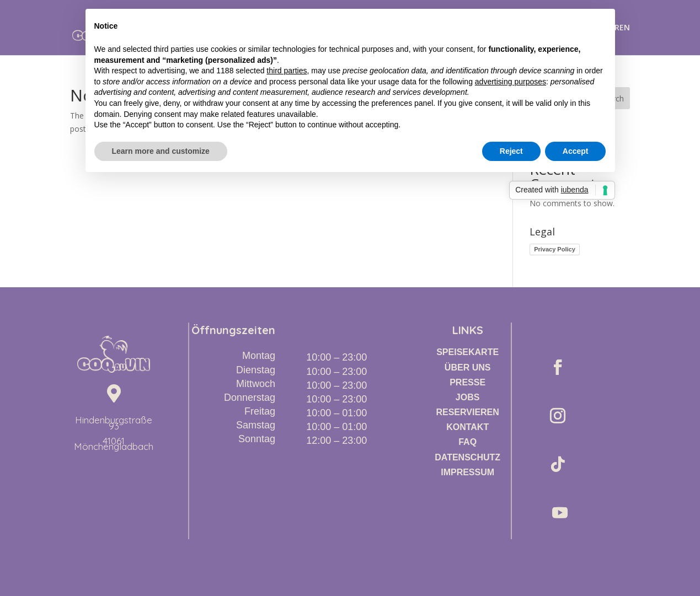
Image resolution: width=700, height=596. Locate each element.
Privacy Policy (555, 249)
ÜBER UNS (468, 367)
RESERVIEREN (467, 412)
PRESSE (467, 382)
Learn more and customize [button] (161, 151)
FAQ (467, 442)
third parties (287, 71)
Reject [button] (511, 151)
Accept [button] (576, 151)
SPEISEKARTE (467, 352)
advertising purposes (511, 82)
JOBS (468, 397)
